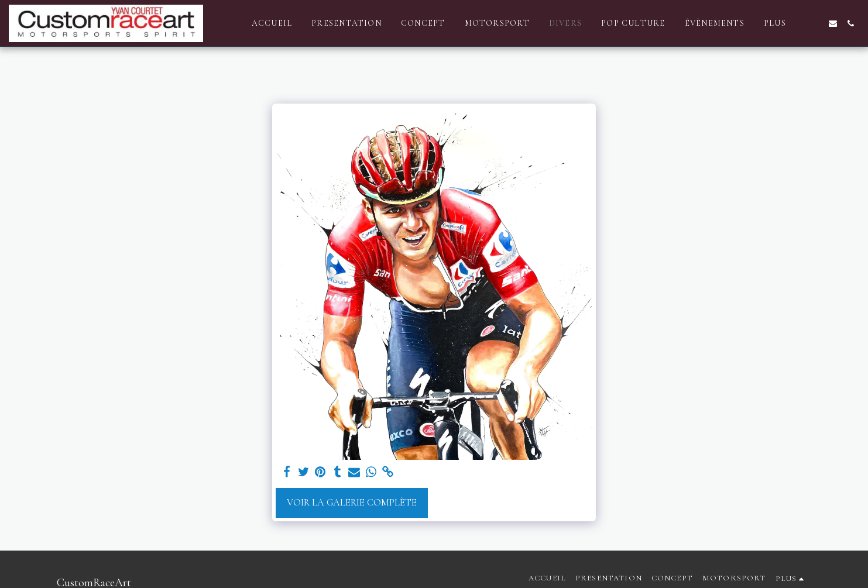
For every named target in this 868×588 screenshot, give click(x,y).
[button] (815, 23)
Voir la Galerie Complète (352, 503)
